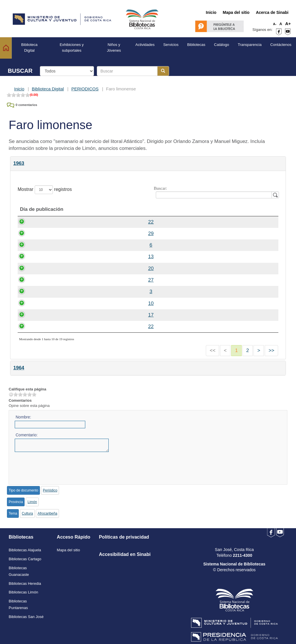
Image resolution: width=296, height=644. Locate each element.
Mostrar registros (45, 190)
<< (212, 350)
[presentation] (59, 466)
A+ (288, 24)
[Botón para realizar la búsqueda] (163, 71)
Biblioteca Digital (48, 89)
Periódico (50, 490)
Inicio (19, 89)
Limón (32, 502)
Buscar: (215, 192)
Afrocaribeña (47, 513)
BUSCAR (20, 71)
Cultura (27, 513)
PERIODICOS (85, 89)
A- (275, 24)
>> (271, 350)
